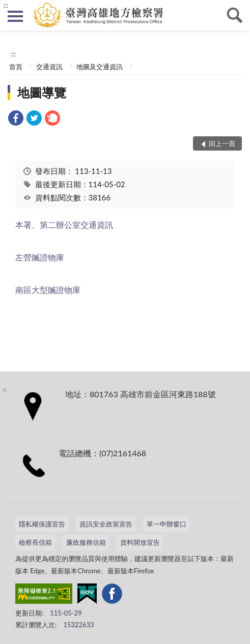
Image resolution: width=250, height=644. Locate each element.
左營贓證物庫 (40, 257)
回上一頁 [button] (222, 143)
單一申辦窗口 (166, 524)
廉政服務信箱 (86, 542)
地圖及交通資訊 (100, 67)
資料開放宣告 (140, 542)
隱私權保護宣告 (42, 524)
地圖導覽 (42, 92)
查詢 (235, 15)
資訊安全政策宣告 (106, 524)
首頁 (16, 67)
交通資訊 (49, 67)
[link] (16, 119)
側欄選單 (15, 16)
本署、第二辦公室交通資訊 (64, 225)
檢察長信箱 (35, 542)
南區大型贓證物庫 (48, 290)
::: (6, 5)
